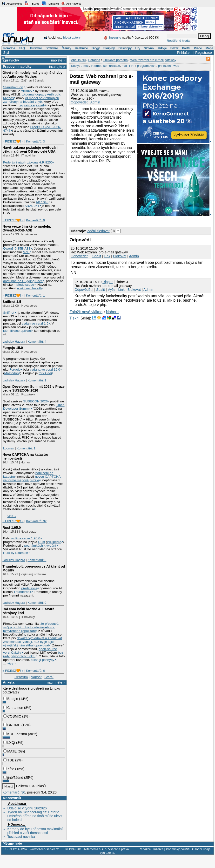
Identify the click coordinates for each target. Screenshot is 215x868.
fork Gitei (45, 373)
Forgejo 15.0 (13, 348)
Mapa (209, 48)
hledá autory (72, 37)
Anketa (9, 682)
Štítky (75, 66)
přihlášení (165, 66)
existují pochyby (43, 660)
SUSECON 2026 (35, 401)
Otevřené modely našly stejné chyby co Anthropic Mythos (32, 75)
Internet (96, 66)
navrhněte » (56, 682)
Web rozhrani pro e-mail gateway (153, 60)
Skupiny (109, 48)
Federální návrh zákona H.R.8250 (28, 162)
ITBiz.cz (32, 3)
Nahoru (112, 312)
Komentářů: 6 (35, 671)
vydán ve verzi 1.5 (35, 323)
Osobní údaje (201, 849)
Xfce (9, 769)
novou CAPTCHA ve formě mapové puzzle (32, 478)
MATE (10, 751)
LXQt (9, 743)
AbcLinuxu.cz (12, 3)
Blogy (96, 48)
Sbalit (97, 256)
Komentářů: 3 (35, 141)
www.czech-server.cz (44, 849)
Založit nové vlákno (86, 312)
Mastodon (12, 373)
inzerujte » (57, 67)
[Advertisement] (101, 194)
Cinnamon (13, 708)
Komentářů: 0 (37, 560)
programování (147, 66)
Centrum (21, 677)
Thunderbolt (22, 592)
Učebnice (81, 48)
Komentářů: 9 (35, 220)
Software (52, 48)
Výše (112, 290)
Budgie (11, 699)
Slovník (149, 48)
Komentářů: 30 (14, 792)
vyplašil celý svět (32, 105)
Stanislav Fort (13, 87)
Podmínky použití (178, 849)
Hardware (35, 48)
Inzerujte (115, 37)
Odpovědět (79, 102)
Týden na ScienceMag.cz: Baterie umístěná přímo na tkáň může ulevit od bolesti (35, 816)
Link (107, 256)
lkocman (8, 448)
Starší (49, 677)
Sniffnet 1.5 (12, 302)
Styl (6, 53)
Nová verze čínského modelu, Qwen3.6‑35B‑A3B (27, 228)
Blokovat (120, 256)
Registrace (204, 53)
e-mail (85, 66)
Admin (95, 102)
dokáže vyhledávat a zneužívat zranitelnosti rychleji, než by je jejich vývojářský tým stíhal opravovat (33, 642)
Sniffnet (9, 313)
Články (66, 48)
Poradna (9, 48)
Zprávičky (11, 60)
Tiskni (74, 318)
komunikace (111, 66)
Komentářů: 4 (37, 342)
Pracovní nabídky (17, 67)
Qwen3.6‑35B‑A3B (17, 248)
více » (12, 516)
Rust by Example (16, 553)
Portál (186, 48)
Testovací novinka (21, 837)
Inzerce (158, 849)
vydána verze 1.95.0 (25, 538)
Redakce (145, 849)
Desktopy (125, 48)
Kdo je (162, 48)
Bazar (174, 48)
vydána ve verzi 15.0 (45, 370)
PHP (132, 66)
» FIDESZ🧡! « (13, 141)
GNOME (12, 725)
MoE (26, 252)
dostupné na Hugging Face (23, 281)
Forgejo (15, 370)
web (176, 66)
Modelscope (25, 285)
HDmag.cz (50, 3)
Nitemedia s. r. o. (96, 849)
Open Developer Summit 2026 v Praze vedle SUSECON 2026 (34, 388)
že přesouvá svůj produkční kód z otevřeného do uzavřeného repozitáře (31, 627)
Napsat (36, 677)
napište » (58, 60)
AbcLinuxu (17, 804)
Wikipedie (54, 542)
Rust (41, 542)
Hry (138, 48)
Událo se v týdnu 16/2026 (27, 808)
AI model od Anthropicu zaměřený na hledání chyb (31, 100)
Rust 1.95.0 (12, 528)
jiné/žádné (13, 778)
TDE (9, 760)
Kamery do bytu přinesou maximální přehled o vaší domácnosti (35, 831)
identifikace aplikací (17, 331)
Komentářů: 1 (35, 295)
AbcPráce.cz (71, 3)
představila (29, 588)
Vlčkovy (27, 91)
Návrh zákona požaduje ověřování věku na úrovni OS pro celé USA (30, 149)
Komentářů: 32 (36, 521)
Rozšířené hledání (180, 41)
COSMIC (12, 716)
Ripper (107, 282)
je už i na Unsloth (29, 288)
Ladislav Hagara (14, 342)
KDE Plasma (15, 734)
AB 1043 (42, 202)
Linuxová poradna (115, 60)
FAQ (22, 48)
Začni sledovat (98, 231)
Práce (198, 48)
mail (125, 66)
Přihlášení (185, 53)
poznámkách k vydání (40, 546)
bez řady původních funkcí (33, 654)
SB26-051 (32, 206)
